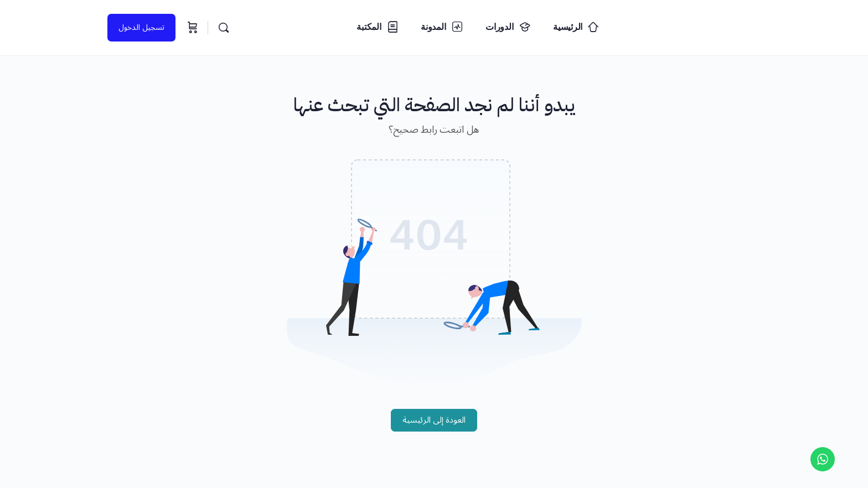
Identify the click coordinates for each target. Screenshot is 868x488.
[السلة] (192, 28)
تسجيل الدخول (141, 27)
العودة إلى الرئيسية (434, 420)
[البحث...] (224, 28)
